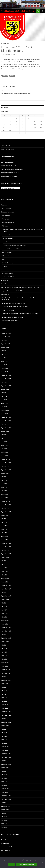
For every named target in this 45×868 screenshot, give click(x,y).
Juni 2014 (4, 817)
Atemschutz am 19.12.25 (8, 166)
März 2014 (4, 827)
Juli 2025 (4, 351)
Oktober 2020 (5, 550)
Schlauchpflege (6, 256)
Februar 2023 (5, 452)
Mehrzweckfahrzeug (9, 235)
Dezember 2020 (6, 543)
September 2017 (6, 680)
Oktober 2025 (5, 340)
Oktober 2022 (5, 466)
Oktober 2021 (5, 508)
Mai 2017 (4, 694)
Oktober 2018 (5, 634)
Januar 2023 (5, 456)
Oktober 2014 (5, 803)
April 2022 (4, 487)
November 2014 (6, 799)
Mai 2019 (4, 610)
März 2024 (4, 407)
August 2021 (5, 515)
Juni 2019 (4, 606)
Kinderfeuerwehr (7, 252)
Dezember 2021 (6, 501)
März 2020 (4, 575)
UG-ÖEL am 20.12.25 (7, 162)
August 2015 (5, 768)
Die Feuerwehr (5, 215)
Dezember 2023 (6, 417)
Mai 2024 (4, 400)
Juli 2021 (4, 519)
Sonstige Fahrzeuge (8, 263)
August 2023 (5, 431)
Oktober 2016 (5, 719)
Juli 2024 (4, 393)
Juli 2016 (4, 729)
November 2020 (6, 547)
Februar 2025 (5, 368)
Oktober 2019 (5, 592)
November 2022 (6, 463)
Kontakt (3, 284)
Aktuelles (4, 205)
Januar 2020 (5, 582)
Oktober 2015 (5, 761)
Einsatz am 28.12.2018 (8, 277)
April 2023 (4, 445)
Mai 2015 (4, 778)
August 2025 (5, 347)
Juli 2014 (4, 813)
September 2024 (6, 386)
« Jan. (3, 133)
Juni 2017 (4, 690)
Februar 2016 (5, 747)
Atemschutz (6, 219)
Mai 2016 (4, 736)
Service (4, 259)
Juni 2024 (4, 396)
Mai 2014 (4, 820)
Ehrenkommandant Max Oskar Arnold (13, 303)
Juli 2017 (4, 687)
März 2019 (4, 617)
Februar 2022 (5, 494)
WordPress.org (6, 850)
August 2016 (5, 726)
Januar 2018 (5, 666)
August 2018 (5, 641)
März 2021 (4, 533)
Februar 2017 (5, 705)
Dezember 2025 (6, 333)
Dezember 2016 (6, 712)
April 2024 (4, 403)
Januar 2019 (5, 624)
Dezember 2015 (6, 754)
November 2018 (6, 631)
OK (11, 864)
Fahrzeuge (5, 226)
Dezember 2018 (6, 627)
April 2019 (4, 613)
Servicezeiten (5, 146)
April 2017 (4, 698)
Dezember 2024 (6, 375)
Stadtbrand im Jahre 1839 (10, 321)
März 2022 (4, 491)
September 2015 (6, 764)
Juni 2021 (4, 522)
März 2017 (4, 701)
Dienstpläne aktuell (7, 149)
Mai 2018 (4, 652)
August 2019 (5, 599)
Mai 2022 (4, 484)
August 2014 (5, 810)
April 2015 (4, 782)
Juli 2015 (4, 771)
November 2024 (6, 379)
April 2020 (4, 571)
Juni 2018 (4, 648)
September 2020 (6, 554)
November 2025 (6, 337)
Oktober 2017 (5, 676)
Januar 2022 (5, 498)
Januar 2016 (5, 750)
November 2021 (6, 505)
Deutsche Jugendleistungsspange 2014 (14, 245)
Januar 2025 (5, 372)
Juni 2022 (4, 480)
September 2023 (6, 428)
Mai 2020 (4, 568)
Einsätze (4, 44)
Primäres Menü (43, 11)
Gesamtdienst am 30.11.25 (9, 176)
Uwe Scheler (17, 54)
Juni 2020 (4, 564)
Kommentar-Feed (6, 847)
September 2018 (6, 638)
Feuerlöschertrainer (8, 238)
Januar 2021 (5, 540)
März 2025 (4, 365)
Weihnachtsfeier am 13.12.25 (10, 173)
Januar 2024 (5, 414)
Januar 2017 (5, 708)
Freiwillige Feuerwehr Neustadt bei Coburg (18, 11)
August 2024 (5, 389)
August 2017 (5, 683)
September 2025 (6, 344)
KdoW (12, 76)
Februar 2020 (5, 578)
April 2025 (4, 361)
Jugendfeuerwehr (7, 242)
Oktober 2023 (5, 424)
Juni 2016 (4, 733)
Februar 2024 (5, 410)
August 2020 (5, 557)
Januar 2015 (5, 792)
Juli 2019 (4, 603)
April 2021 (4, 529)
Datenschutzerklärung (8, 212)
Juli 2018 (4, 645)
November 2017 (6, 673)
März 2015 (4, 785)
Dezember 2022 (6, 459)
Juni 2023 (4, 438)
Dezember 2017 (6, 669)
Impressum (4, 280)
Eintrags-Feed (5, 843)
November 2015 (6, 757)
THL (8, 44)
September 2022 (6, 470)
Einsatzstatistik (6, 208)
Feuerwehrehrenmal (8, 310)
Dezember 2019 (6, 585)
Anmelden (4, 840)
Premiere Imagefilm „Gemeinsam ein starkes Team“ (22, 92)
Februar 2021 (5, 536)
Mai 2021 (4, 526)
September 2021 (6, 512)
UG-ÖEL (4, 266)
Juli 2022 (4, 477)
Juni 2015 (4, 775)
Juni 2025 (4, 354)
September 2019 (6, 596)
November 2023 (6, 421)
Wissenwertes (5, 294)
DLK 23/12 (5, 76)
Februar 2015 (5, 789)
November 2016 (6, 715)
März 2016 (4, 743)
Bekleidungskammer (8, 222)
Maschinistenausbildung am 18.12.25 (12, 169)
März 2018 (4, 659)
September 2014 (6, 806)
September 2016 (6, 722)
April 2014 (4, 824)
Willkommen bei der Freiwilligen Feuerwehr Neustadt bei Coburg (21, 287)
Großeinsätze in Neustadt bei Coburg (13, 317)
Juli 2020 (4, 561)
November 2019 (6, 589)
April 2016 (4, 740)
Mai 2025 (4, 358)
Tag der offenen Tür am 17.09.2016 (12, 291)
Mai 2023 (4, 442)
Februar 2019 (5, 620)
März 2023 (4, 449)
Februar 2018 (5, 662)
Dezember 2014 (6, 796)
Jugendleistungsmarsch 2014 (12, 249)
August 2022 (5, 473)
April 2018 (4, 655)
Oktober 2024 (5, 382)
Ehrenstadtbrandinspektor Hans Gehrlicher (15, 307)
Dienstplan (4, 270)
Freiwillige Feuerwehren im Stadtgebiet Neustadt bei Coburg (20, 314)
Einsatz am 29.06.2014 (22, 85)
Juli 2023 (4, 435)
